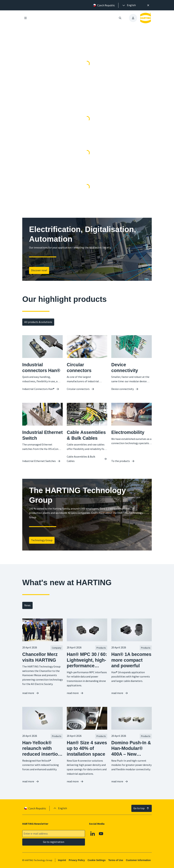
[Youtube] (101, 834)
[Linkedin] (93, 834)
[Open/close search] (120, 18)
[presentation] (129, 5)
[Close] (148, 5)
